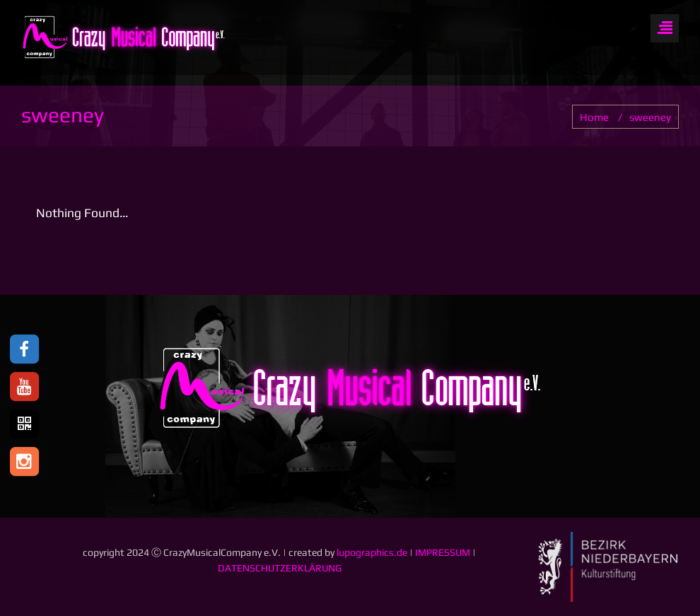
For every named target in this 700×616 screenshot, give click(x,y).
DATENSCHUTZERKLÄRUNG (280, 568)
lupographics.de (372, 552)
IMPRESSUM (443, 552)
